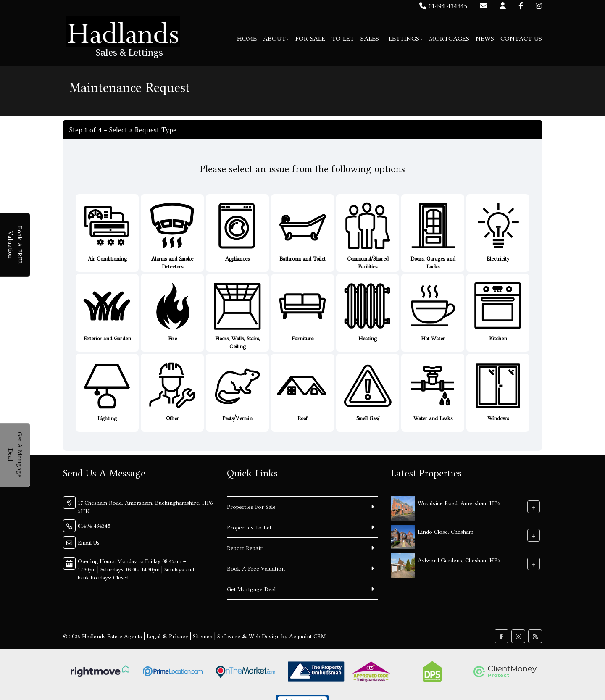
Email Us (89, 542)
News (485, 38)
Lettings (406, 38)
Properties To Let (249, 527)
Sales (371, 38)
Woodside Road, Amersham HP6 (459, 503)
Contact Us (521, 38)
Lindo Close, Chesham (446, 532)
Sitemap (203, 636)
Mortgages (449, 38)
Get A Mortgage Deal (20, 455)
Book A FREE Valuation (20, 245)
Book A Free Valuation (256, 568)
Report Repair (245, 548)
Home (247, 38)
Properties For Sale (251, 507)
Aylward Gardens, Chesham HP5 (459, 560)
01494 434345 (443, 6)
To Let (343, 38)
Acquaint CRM (308, 636)
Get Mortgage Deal (251, 589)
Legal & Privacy (167, 636)
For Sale (310, 38)
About (276, 38)
